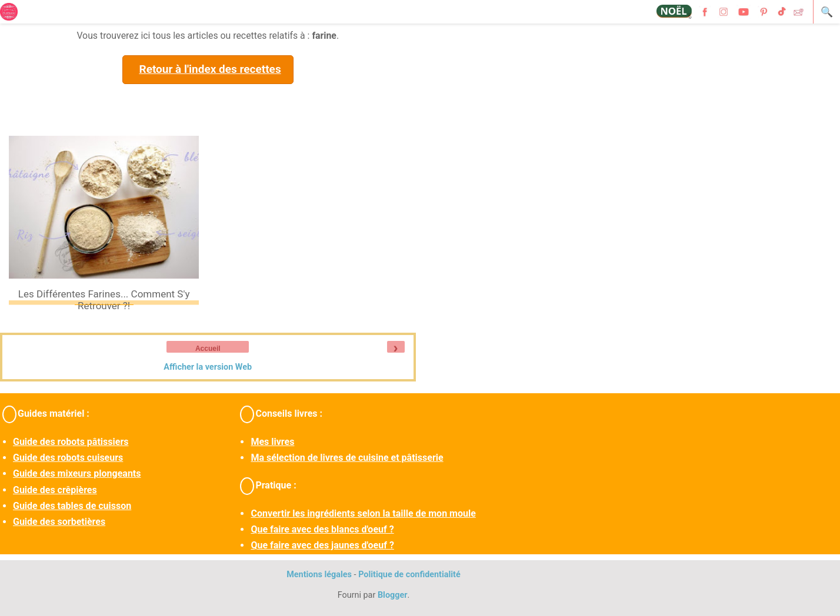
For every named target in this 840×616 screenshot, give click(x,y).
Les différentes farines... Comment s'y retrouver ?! (104, 300)
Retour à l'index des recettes (210, 69)
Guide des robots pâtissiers (71, 442)
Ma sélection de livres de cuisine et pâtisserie (347, 458)
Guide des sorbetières (59, 522)
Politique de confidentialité (409, 575)
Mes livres (272, 442)
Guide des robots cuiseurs (68, 458)
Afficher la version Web (208, 367)
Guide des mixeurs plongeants (77, 473)
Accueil (208, 349)
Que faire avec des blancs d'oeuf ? (322, 529)
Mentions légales (319, 575)
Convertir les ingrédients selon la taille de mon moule (363, 513)
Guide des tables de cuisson (72, 506)
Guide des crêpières (55, 490)
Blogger (393, 595)
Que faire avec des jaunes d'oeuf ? (322, 545)
